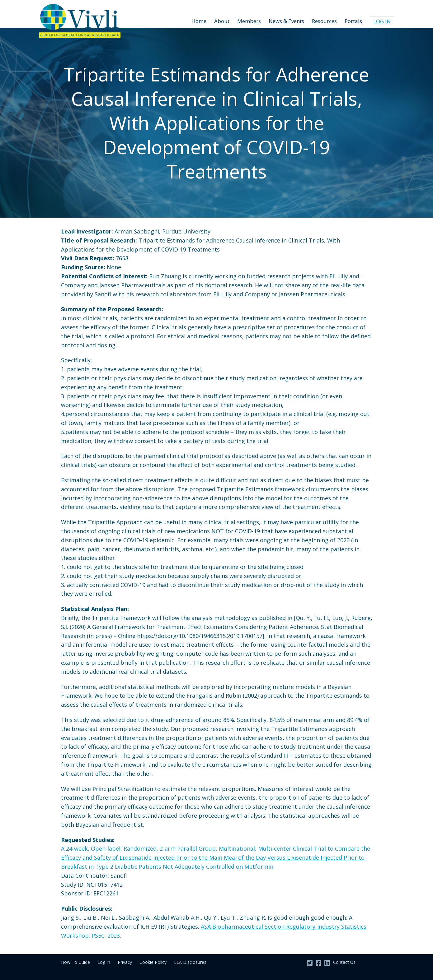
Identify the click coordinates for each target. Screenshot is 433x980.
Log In (382, 21)
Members (249, 21)
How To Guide (75, 962)
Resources (324, 21)
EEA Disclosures (190, 962)
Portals (353, 21)
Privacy (125, 962)
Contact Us (344, 962)
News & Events (286, 21)
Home (199, 21)
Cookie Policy (153, 962)
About (222, 21)
